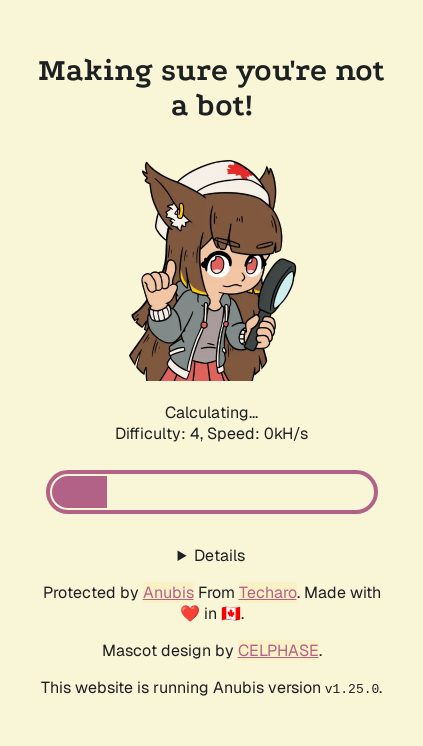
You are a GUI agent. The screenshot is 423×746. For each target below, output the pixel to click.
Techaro (268, 592)
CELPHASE (278, 650)
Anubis (168, 592)
